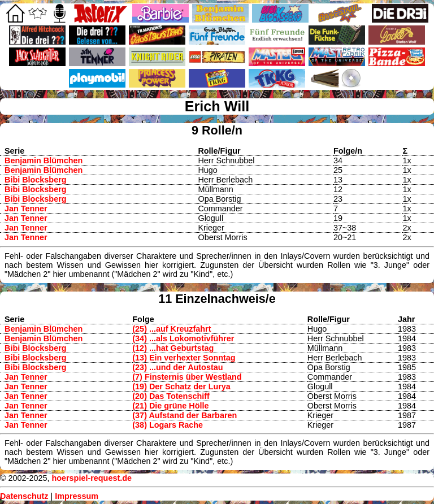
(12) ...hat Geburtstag (173, 348)
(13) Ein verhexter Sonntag (184, 358)
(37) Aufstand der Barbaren (185, 415)
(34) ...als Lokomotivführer (183, 338)
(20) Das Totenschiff (171, 396)
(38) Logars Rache (168, 425)
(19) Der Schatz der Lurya (181, 386)
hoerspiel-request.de (92, 478)
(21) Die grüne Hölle (170, 406)
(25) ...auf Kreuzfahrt (172, 329)
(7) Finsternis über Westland (187, 377)
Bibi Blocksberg (36, 180)
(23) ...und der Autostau (177, 367)
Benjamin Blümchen (44, 160)
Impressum (77, 496)
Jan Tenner (26, 208)
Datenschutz (24, 496)
